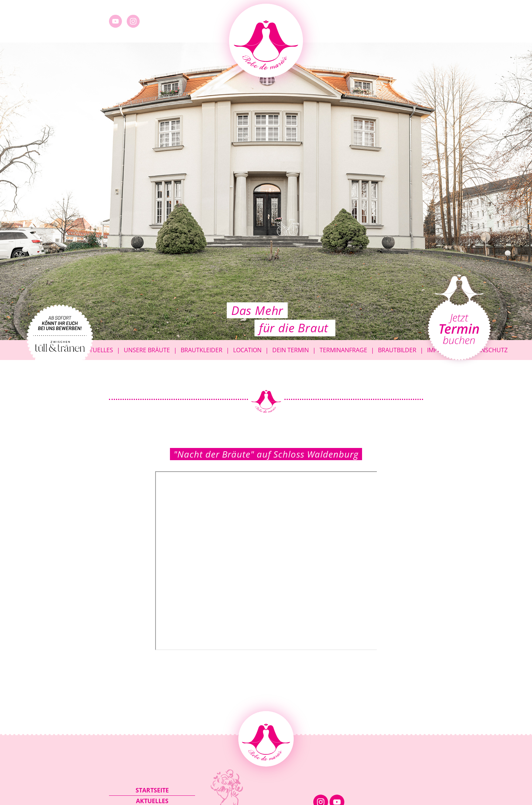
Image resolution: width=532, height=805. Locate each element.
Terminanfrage (343, 350)
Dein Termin (291, 350)
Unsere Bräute (147, 350)
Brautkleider (202, 350)
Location (247, 350)
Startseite (152, 790)
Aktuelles (98, 350)
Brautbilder (397, 350)
